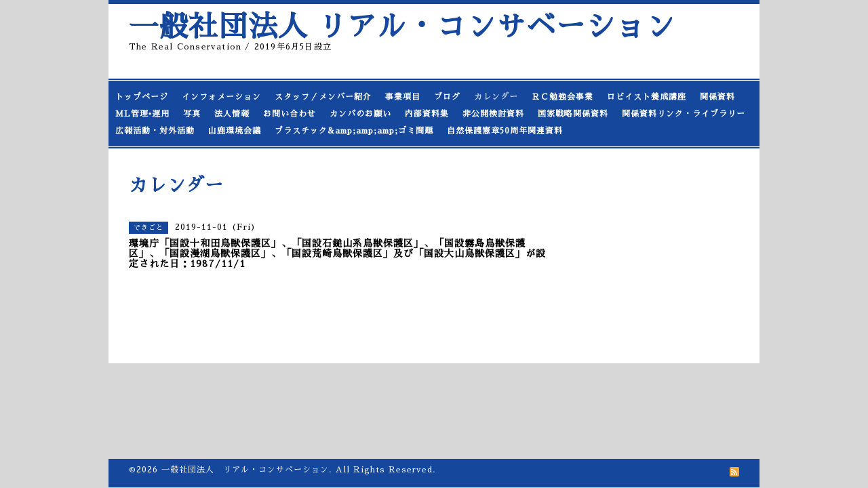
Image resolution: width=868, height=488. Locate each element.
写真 (192, 114)
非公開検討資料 (493, 114)
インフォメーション (221, 97)
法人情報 (232, 114)
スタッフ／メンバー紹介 (323, 97)
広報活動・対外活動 (155, 131)
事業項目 (403, 97)
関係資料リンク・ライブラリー (684, 114)
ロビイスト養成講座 (647, 97)
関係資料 (717, 97)
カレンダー (496, 97)
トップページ (142, 97)
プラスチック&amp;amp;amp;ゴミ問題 (354, 131)
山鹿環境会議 (235, 131)
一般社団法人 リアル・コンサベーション (402, 27)
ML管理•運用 (142, 114)
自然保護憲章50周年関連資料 (505, 131)
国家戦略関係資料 (573, 114)
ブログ (447, 97)
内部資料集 (427, 114)
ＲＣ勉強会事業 (563, 97)
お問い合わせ (290, 114)
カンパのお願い (360, 114)
